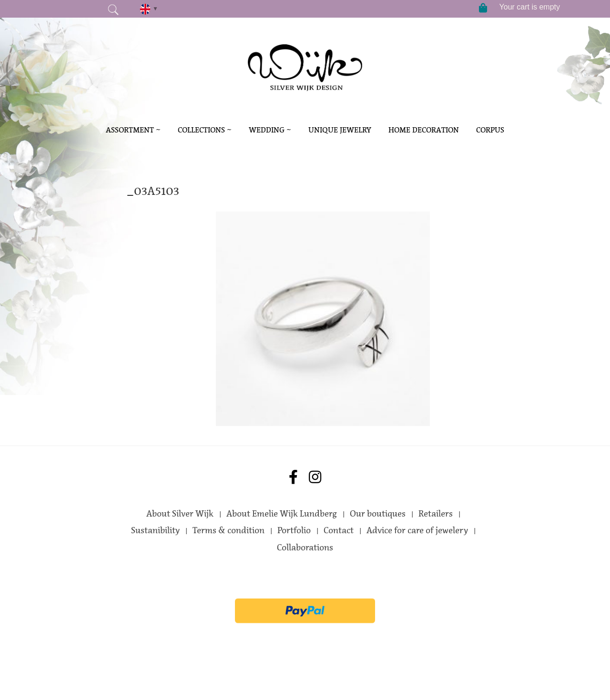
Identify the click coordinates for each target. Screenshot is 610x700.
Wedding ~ (270, 130)
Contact (339, 530)
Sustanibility (155, 530)
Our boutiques (378, 514)
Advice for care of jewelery (417, 530)
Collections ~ (205, 130)
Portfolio (294, 530)
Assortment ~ (133, 130)
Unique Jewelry (340, 130)
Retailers (436, 514)
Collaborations (305, 548)
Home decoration (424, 130)
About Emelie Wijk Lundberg (282, 514)
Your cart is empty (530, 7)
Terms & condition (229, 530)
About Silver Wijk (180, 514)
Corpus (490, 130)
